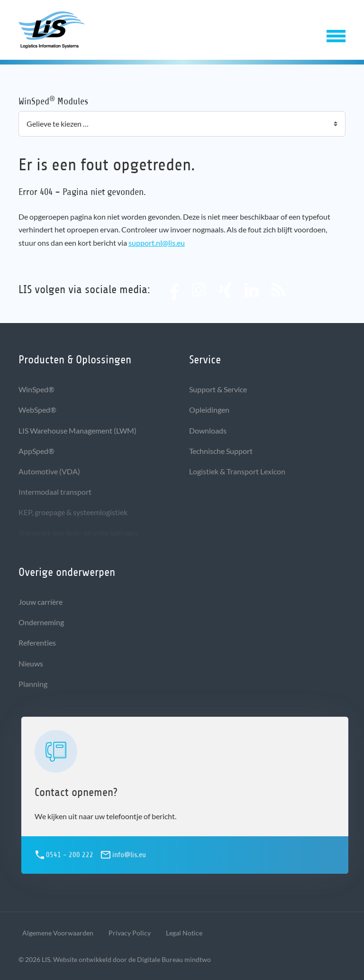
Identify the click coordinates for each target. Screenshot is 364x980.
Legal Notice (184, 933)
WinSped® (36, 389)
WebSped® (37, 410)
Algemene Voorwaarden (58, 933)
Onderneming (41, 622)
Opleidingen (209, 410)
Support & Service (218, 389)
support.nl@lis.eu (157, 243)
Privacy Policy (130, 933)
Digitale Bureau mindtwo (174, 959)
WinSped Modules (53, 101)
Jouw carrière (41, 602)
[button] (336, 34)
